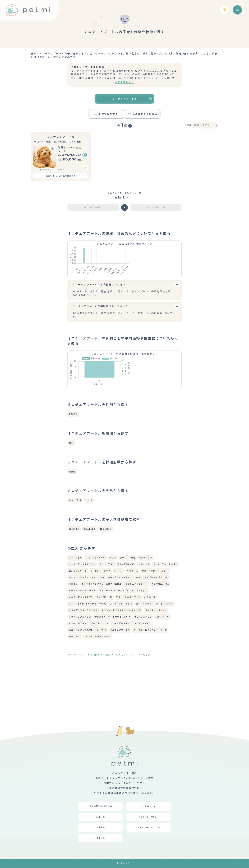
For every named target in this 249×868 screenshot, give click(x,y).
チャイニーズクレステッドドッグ (151, 679)
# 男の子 (73, 463)
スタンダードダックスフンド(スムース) (121, 659)
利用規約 (100, 827)
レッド (89, 549)
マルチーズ (144, 613)
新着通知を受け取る (143, 114)
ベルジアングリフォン (156, 659)
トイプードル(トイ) (96, 607)
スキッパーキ (162, 666)
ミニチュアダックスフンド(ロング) (117, 613)
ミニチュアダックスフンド (82, 613)
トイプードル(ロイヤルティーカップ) (87, 653)
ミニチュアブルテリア (80, 666)
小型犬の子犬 (111, 704)
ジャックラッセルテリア (120, 627)
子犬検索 (95, 704)
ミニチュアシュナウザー (165, 613)
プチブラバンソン (99, 673)
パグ (138, 627)
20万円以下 (90, 578)
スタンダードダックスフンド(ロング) (131, 673)
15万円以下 (74, 578)
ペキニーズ (132, 620)
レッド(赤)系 (75, 549)
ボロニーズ (150, 646)
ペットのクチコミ (149, 806)
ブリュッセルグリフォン (128, 646)
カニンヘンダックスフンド (155, 620)
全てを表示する (125, 82)
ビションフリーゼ (78, 620)
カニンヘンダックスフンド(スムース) (155, 653)
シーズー (119, 620)
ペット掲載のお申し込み (100, 806)
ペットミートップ (77, 704)
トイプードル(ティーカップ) (114, 640)
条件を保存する (106, 114)
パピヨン (73, 633)
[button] (40, 170)
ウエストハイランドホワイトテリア (112, 666)
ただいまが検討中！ (61, 176)
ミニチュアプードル (61, 137)
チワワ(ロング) (127, 607)
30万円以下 (106, 578)
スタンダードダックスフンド (83, 659)
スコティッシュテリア (121, 653)
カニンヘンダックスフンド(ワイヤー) (87, 679)
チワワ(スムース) (160, 633)
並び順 (188, 125)
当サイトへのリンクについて (149, 827)
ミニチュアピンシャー (136, 633)
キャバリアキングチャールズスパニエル (101, 633)
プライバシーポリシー (149, 817)
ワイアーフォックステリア (97, 686)
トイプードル (75, 607)
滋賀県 (72, 521)
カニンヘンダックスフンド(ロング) (86, 627)
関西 (71, 492)
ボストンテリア (139, 640)
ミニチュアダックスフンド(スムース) (87, 646)
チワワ (113, 607)
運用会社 (100, 838)
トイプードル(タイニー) (156, 627)
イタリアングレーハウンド (82, 640)
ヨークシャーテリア (100, 620)
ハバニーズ (74, 686)
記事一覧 (100, 817)
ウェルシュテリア (143, 666)
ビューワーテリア (78, 673)
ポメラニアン (146, 607)
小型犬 (73, 597)
